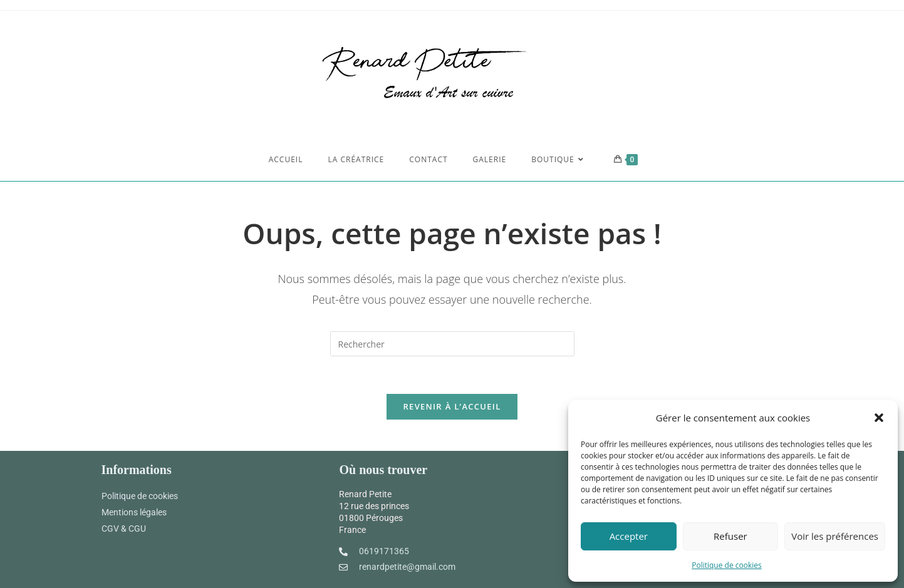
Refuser (730, 536)
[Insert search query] (452, 344)
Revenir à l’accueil (452, 406)
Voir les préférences (835, 536)
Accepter (629, 536)
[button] (879, 418)
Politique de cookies (727, 565)
